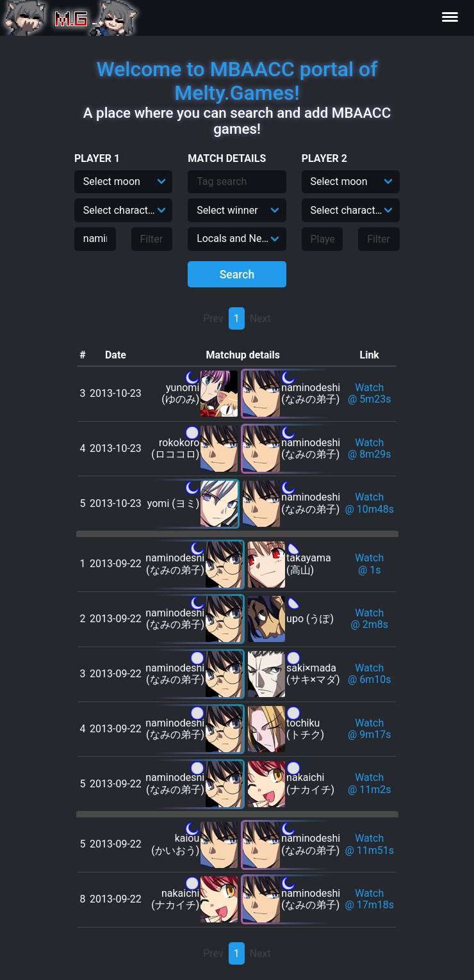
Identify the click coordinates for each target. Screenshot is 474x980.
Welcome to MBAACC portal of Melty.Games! (237, 81)
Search (237, 275)
